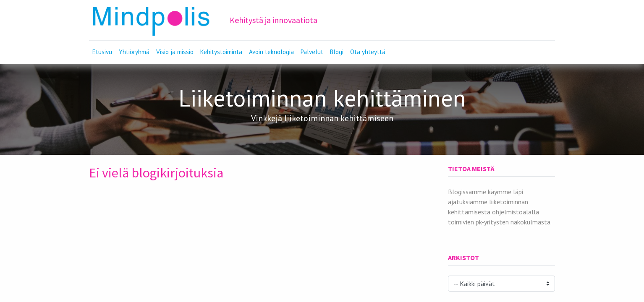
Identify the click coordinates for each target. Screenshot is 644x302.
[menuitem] (102, 52)
